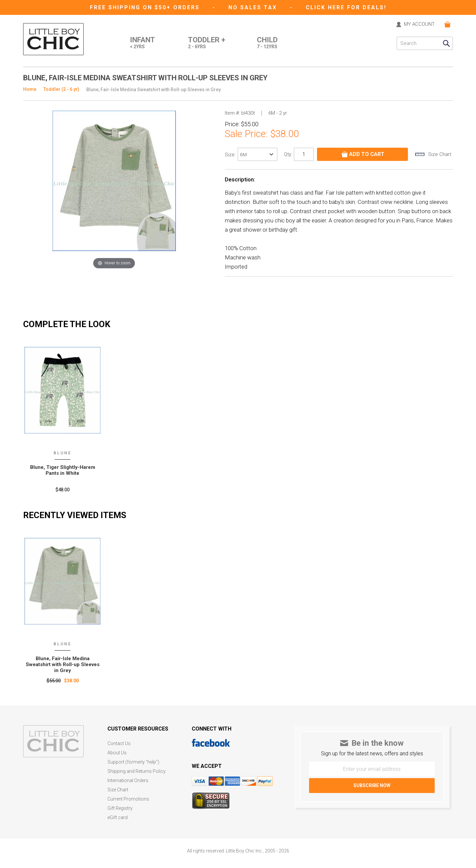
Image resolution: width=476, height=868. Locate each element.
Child (267, 43)
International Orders (128, 781)
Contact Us (119, 744)
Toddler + (207, 43)
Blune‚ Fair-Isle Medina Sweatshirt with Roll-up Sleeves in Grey (63, 664)
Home (30, 89)
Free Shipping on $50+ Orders (146, 7)
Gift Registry (120, 808)
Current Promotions (128, 799)
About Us (117, 753)
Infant (142, 43)
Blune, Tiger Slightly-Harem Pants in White (63, 470)
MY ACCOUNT (419, 24)
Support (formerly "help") (133, 762)
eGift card (118, 818)
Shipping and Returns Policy (137, 771)
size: (231, 155)
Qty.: (289, 154)
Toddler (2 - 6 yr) (61, 89)
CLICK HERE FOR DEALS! (346, 7)
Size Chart (118, 790)
